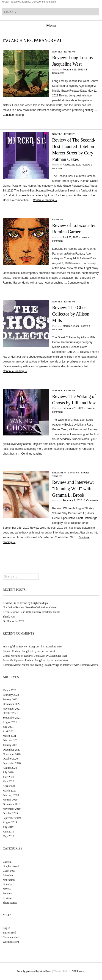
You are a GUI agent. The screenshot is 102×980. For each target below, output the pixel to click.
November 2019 (12, 809)
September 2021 (12, 718)
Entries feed (9, 933)
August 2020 (10, 768)
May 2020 (8, 781)
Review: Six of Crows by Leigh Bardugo (25, 603)
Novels (57, 52)
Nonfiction (9, 880)
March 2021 (9, 736)
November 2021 (12, 709)
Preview (7, 893)
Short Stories (10, 903)
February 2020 (11, 795)
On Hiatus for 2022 (13, 621)
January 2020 (10, 800)
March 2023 (9, 690)
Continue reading (15, 115)
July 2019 (8, 827)
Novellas (8, 884)
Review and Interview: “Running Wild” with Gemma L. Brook (73, 489)
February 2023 (11, 695)
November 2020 (12, 754)
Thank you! (9, 617)
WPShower (78, 971)
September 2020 (12, 763)
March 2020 (9, 791)
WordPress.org (11, 942)
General (7, 862)
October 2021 (10, 713)
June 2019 (8, 832)
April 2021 (9, 731)
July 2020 (8, 772)
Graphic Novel (11, 866)
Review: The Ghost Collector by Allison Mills (71, 314)
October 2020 (10, 759)
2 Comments (91, 500)
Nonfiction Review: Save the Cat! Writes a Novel (30, 607)
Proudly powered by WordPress (34, 971)
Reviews (70, 52)
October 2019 (10, 813)
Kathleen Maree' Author (16, 665)
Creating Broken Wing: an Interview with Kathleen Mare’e (66, 665)
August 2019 (10, 822)
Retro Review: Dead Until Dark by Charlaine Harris (31, 612)
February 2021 (11, 740)
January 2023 (10, 699)
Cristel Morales (11, 656)
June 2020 (8, 777)
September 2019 (12, 818)
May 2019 (8, 836)
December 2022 (11, 704)
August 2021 (10, 722)
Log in (6, 928)
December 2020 (11, 750)
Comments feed (11, 937)
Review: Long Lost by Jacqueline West (41, 647)
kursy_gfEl (9, 647)
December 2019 (11, 804)
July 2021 (8, 727)
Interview (59, 473)
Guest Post (9, 871)
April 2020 (9, 786)
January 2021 (10, 745)
